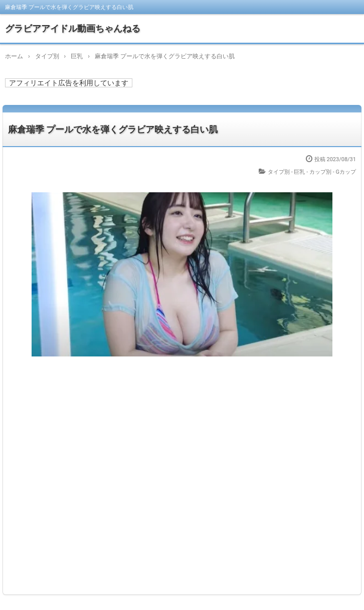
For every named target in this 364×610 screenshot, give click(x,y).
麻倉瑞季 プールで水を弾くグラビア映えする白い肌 (113, 129)
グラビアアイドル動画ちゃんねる (73, 28)
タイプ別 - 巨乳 (287, 172)
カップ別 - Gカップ (333, 172)
